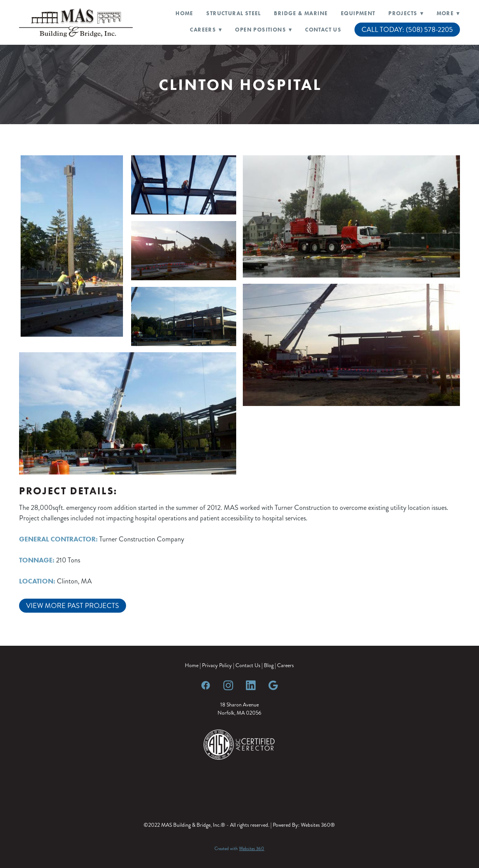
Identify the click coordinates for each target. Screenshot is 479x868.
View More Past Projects (73, 606)
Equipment (358, 13)
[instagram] (228, 685)
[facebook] (205, 685)
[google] (273, 685)
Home (184, 13)
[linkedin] (251, 685)
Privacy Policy (217, 665)
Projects (406, 13)
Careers (285, 665)
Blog (269, 665)
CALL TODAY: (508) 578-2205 (407, 30)
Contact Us (323, 30)
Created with (239, 849)
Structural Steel (233, 13)
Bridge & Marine (301, 13)
